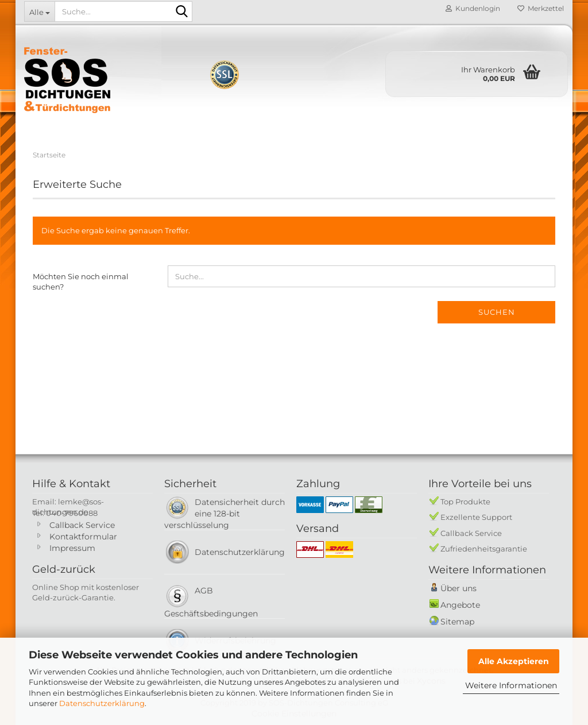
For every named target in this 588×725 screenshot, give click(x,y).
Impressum (72, 548)
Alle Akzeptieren (514, 661)
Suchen (497, 312)
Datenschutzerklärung (102, 703)
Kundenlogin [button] (473, 8)
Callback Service (82, 525)
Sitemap (457, 622)
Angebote (460, 605)
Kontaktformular (83, 537)
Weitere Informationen (511, 685)
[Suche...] (39, 11)
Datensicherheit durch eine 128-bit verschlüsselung (225, 514)
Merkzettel (541, 8)
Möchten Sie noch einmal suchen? (81, 282)
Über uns (459, 588)
